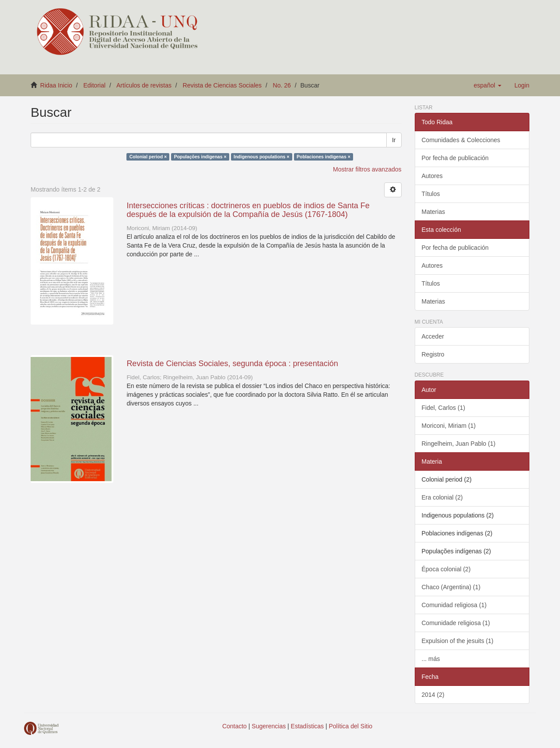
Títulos (431, 194)
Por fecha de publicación (455, 158)
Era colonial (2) (442, 497)
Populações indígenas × (200, 157)
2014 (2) (433, 695)
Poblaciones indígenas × (324, 157)
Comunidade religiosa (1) (456, 623)
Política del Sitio (351, 726)
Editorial (95, 85)
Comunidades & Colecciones (461, 140)
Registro (433, 354)
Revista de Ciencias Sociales (222, 85)
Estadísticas (307, 726)
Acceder (433, 336)
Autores (432, 176)
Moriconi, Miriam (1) (449, 426)
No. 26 (282, 85)
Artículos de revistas (144, 85)
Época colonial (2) (446, 569)
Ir (394, 140)
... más (431, 659)
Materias (434, 212)
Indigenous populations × (261, 157)
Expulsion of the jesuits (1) (458, 641)
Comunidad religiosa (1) (454, 605)
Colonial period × (148, 157)
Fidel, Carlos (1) (444, 408)
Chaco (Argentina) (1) (451, 587)
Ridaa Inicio (56, 85)
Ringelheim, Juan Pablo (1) (459, 444)
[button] (488, 85)
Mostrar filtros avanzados (367, 169)
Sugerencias (269, 726)
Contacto (234, 726)
